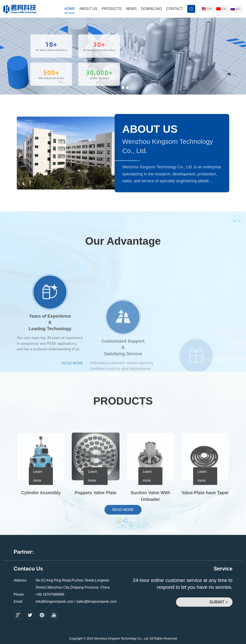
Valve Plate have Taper (205, 521)
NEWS (131, 9)
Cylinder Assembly (41, 521)
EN (207, 9)
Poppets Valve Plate (96, 521)
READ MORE (219, 187)
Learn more (38, 505)
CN (221, 9)
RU (236, 9)
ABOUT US (88, 9)
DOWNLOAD (151, 9)
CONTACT (175, 9)
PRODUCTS (112, 9)
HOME (70, 9)
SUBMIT (219, 602)
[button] (119, 88)
